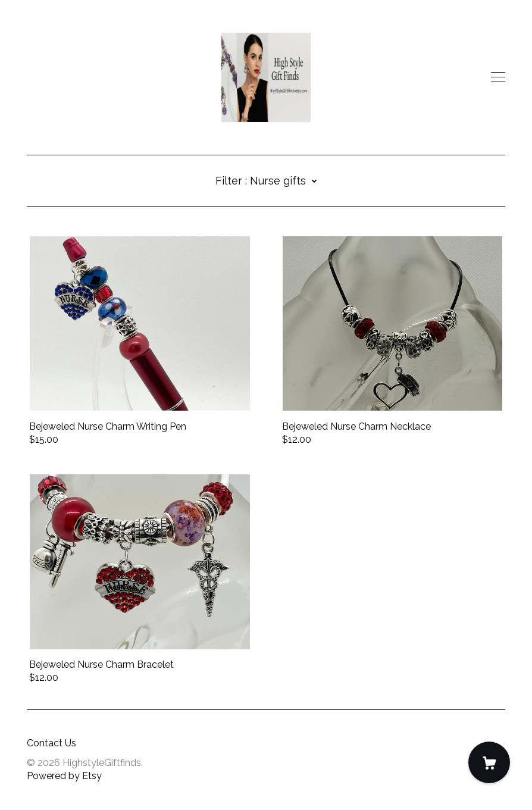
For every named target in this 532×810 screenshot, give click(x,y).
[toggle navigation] (498, 77)
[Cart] (489, 762)
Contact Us (51, 743)
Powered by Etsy (64, 776)
